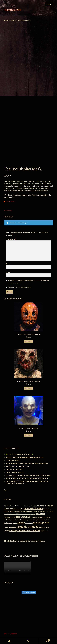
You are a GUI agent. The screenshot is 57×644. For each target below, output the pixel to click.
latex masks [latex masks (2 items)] (27, 514)
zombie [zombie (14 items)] (21, 523)
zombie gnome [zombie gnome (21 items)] (41, 522)
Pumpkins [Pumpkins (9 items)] (40, 514)
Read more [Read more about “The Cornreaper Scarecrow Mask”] (29, 388)
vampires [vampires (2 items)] (46, 520)
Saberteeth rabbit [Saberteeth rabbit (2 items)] (35, 517)
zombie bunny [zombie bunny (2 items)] (29, 523)
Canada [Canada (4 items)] (8, 506)
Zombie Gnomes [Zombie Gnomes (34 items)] (28, 527)
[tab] (28, 211)
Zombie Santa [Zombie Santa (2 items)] (44, 531)
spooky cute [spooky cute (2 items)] (7, 520)
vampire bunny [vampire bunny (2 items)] (29, 520)
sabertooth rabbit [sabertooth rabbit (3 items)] (45, 517)
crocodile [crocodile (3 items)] (33, 506)
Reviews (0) (8, 211)
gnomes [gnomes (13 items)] (28, 508)
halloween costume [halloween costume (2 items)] (9, 511)
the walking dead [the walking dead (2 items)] (15, 520)
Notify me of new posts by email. (20, 287)
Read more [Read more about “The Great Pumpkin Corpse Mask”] (29, 341)
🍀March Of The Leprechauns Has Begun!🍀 (20, 454)
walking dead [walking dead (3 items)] (8, 523)
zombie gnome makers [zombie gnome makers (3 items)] (11, 527)
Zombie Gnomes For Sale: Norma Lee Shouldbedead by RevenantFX (27, 478)
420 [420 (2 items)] (5, 506)
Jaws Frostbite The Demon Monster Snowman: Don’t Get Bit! (25, 457)
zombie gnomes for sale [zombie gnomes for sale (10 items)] (20, 530)
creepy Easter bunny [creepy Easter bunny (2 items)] (24, 506)
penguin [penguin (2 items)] (33, 514)
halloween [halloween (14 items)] (37, 508)
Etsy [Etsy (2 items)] (14, 509)
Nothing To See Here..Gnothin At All (17, 466)
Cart (44, 640)
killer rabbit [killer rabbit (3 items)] (20, 514)
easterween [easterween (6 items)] (8, 509)
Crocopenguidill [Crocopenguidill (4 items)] (42, 506)
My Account (10, 641)
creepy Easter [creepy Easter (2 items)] (15, 506)
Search (29, 641)
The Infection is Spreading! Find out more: (25, 541)
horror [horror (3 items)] (41, 511)
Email (9, 272)
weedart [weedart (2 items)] (15, 523)
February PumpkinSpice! (14, 469)
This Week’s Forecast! (13, 460)
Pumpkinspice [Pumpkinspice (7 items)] (10, 517)
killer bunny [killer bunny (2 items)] (13, 514)
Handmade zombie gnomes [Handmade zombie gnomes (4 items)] (30, 511)
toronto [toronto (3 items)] (23, 520)
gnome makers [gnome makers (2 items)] (20, 509)
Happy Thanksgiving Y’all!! (15, 472)
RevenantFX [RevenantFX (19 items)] (23, 517)
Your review (11, 239)
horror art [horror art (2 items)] (46, 511)
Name (9, 264)
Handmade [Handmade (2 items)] (17, 511)
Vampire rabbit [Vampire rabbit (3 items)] (38, 520)
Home (8, 20)
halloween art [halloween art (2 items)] (47, 509)
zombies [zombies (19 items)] (36, 530)
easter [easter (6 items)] (50, 506)
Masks (13, 20)
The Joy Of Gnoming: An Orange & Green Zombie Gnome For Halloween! (29, 475)
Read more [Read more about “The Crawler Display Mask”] (29, 435)
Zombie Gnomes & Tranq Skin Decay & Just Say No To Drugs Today (27, 463)
